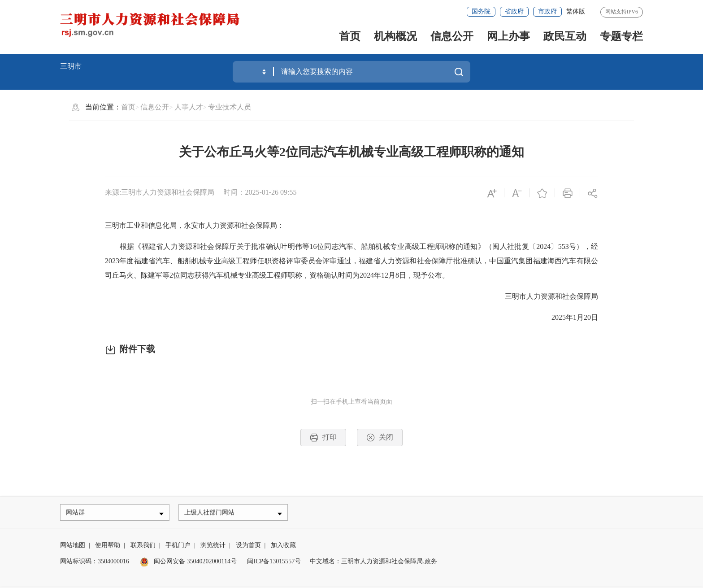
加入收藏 (283, 547)
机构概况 (395, 36)
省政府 (514, 11)
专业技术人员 (230, 107)
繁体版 (576, 11)
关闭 (380, 438)
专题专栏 (621, 36)
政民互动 (565, 36)
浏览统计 (213, 547)
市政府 (547, 11)
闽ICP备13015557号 (274, 564)
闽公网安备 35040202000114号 (188, 564)
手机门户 (178, 547)
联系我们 (143, 547)
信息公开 (452, 36)
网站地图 (73, 547)
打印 (323, 438)
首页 (350, 36)
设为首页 (248, 547)
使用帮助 (108, 547)
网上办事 (508, 36)
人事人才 (189, 107)
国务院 (481, 11)
